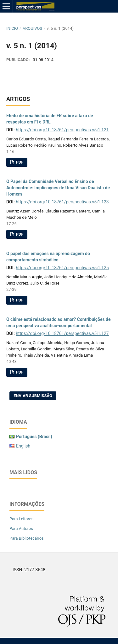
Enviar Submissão (33, 396)
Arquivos (32, 28)
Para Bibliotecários (27, 538)
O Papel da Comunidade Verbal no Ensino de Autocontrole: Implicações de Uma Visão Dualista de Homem (58, 188)
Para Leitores (21, 519)
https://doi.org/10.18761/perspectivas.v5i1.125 (62, 268)
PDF (19, 234)
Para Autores (21, 529)
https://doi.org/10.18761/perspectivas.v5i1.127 (62, 333)
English (23, 446)
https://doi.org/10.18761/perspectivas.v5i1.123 (62, 202)
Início (12, 28)
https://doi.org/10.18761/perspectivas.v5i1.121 (62, 130)
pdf (19, 162)
